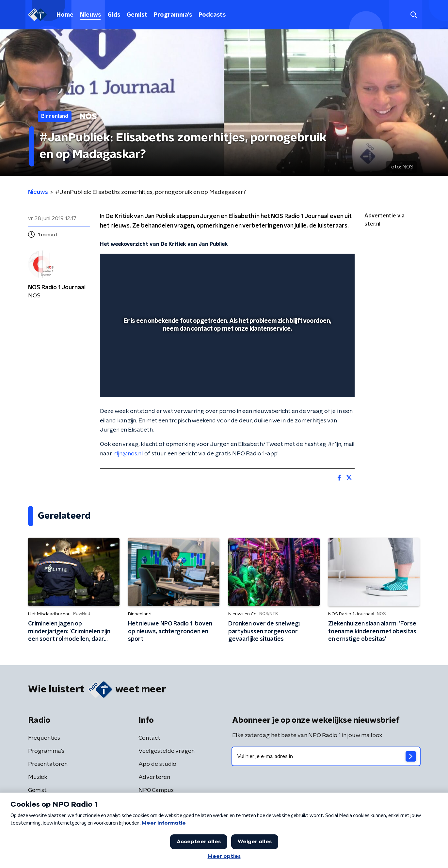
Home (65, 15)
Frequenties (44, 738)
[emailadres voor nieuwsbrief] (326, 756)
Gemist (137, 15)
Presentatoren (48, 764)
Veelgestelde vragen (167, 751)
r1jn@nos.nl (128, 454)
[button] (414, 15)
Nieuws (90, 15)
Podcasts (212, 15)
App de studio (157, 764)
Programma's (173, 15)
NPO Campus (156, 790)
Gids (114, 15)
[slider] (226, 365)
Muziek (38, 777)
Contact (149, 738)
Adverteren (154, 777)
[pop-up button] (325, 383)
